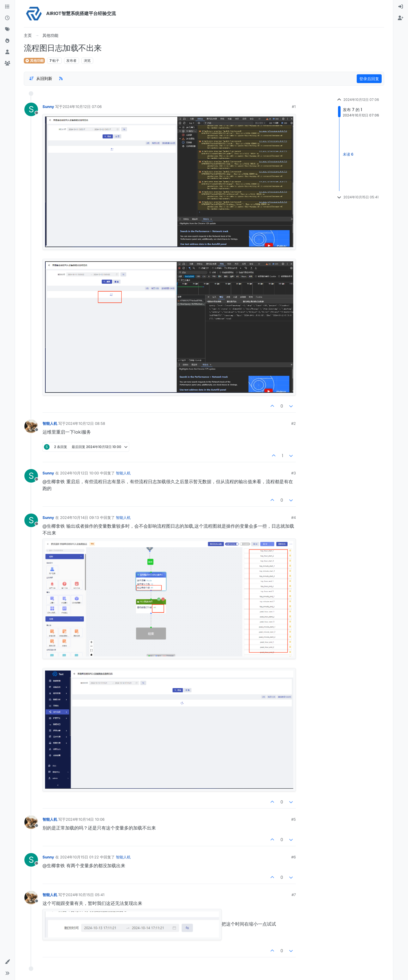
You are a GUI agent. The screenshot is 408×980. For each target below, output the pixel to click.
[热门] (7, 41)
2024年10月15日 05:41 (85, 895)
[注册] (401, 18)
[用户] (7, 52)
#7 (294, 895)
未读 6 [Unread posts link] (348, 154)
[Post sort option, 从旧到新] (41, 79)
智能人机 (50, 423)
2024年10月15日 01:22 (79, 857)
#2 (294, 423)
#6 (294, 857)
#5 (294, 819)
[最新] (7, 18)
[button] (7, 962)
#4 (294, 517)
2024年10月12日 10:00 (79, 473)
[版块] (7, 7)
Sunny (48, 107)
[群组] (7, 63)
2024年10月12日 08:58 (85, 423)
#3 (294, 473)
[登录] (401, 7)
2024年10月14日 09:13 (79, 517)
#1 (294, 107)
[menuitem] (401, 7)
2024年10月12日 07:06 (82, 107)
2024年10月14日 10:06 (85, 819)
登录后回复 (369, 79)
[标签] (7, 29)
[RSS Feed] (61, 79)
